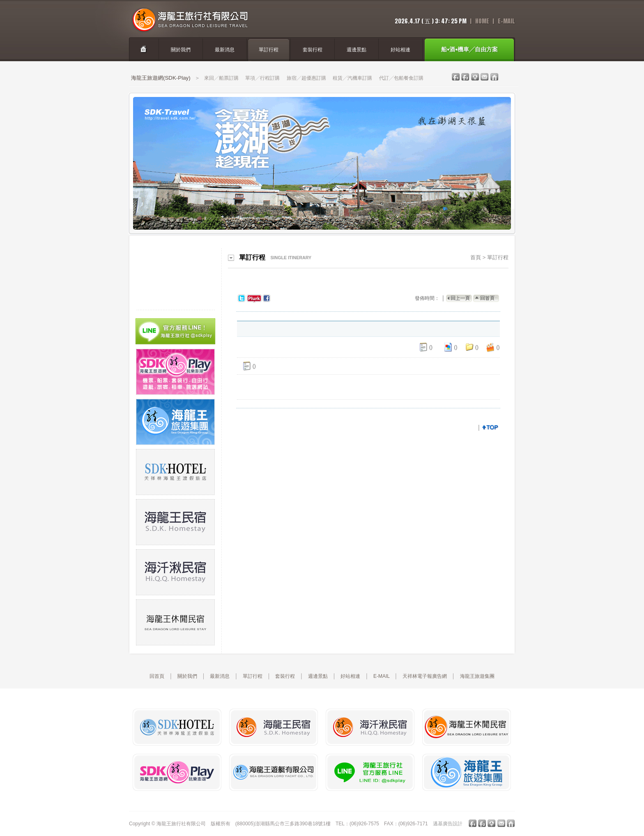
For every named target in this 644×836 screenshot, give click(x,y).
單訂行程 (498, 257)
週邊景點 (318, 676)
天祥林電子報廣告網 (425, 676)
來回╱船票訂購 (221, 78)
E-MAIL (382, 676)
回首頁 (157, 676)
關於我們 (187, 676)
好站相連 (350, 676)
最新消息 (220, 676)
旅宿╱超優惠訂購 (306, 78)
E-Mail (506, 21)
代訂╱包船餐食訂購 (401, 78)
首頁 (476, 257)
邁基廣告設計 (448, 824)
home (482, 21)
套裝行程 (285, 676)
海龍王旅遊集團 (477, 676)
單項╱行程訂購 (262, 78)
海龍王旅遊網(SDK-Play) (161, 78)
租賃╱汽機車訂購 (352, 78)
